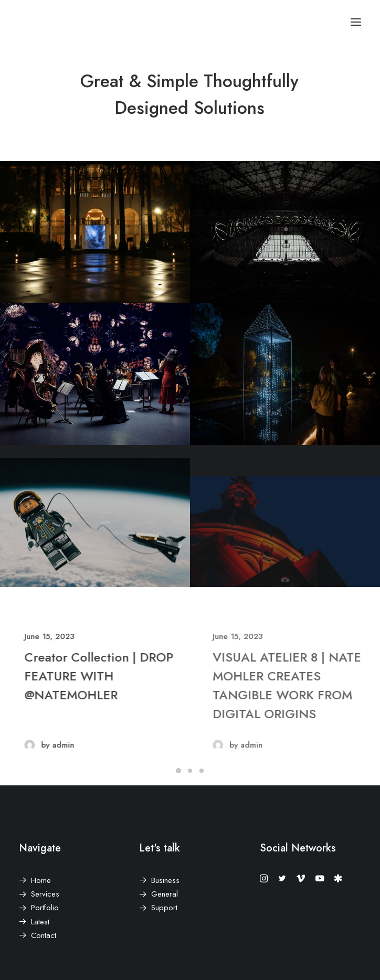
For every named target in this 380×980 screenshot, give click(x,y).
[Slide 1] (178, 771)
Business (165, 880)
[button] (356, 22)
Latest (40, 922)
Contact (44, 935)
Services (45, 894)
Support (164, 908)
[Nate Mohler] (27, 22)
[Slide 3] (202, 771)
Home (41, 880)
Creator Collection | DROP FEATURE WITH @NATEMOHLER (126, 676)
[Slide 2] (190, 771)
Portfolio (45, 908)
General (165, 894)
